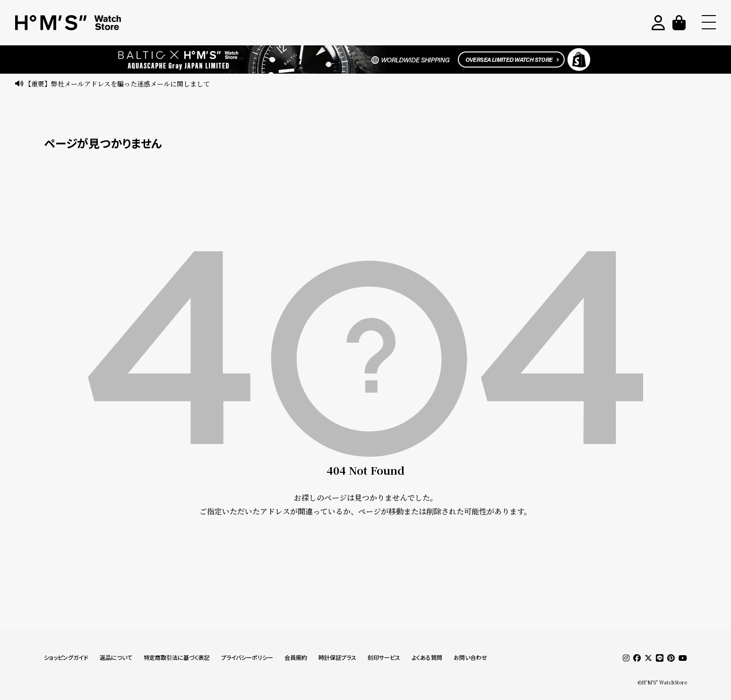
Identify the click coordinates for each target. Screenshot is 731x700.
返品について (116, 658)
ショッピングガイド (66, 658)
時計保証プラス (337, 658)
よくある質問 (427, 658)
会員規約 (296, 658)
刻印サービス (384, 658)
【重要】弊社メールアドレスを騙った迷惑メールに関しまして (117, 84)
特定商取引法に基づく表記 (177, 658)
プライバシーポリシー (247, 658)
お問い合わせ (470, 658)
